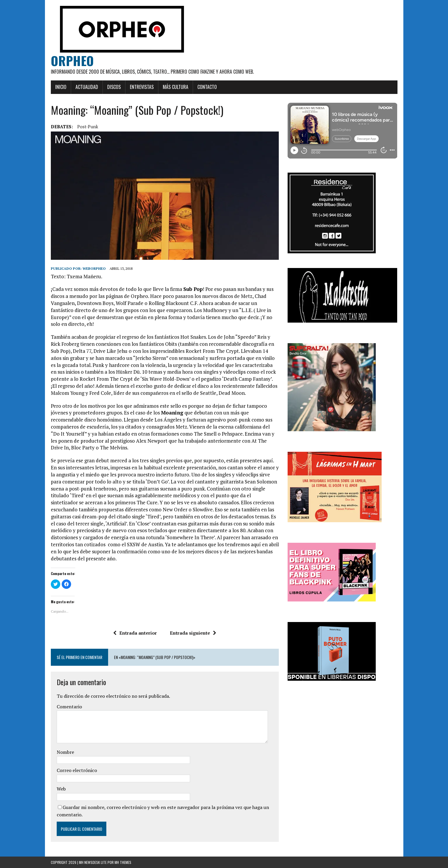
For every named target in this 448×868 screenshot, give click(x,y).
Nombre (65, 752)
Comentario (69, 707)
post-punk (88, 127)
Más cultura (176, 87)
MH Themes (123, 862)
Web (61, 789)
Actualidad (87, 87)
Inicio (61, 87)
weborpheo (94, 268)
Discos (114, 87)
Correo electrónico (77, 770)
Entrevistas (142, 87)
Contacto (207, 87)
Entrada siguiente (193, 633)
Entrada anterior (135, 633)
